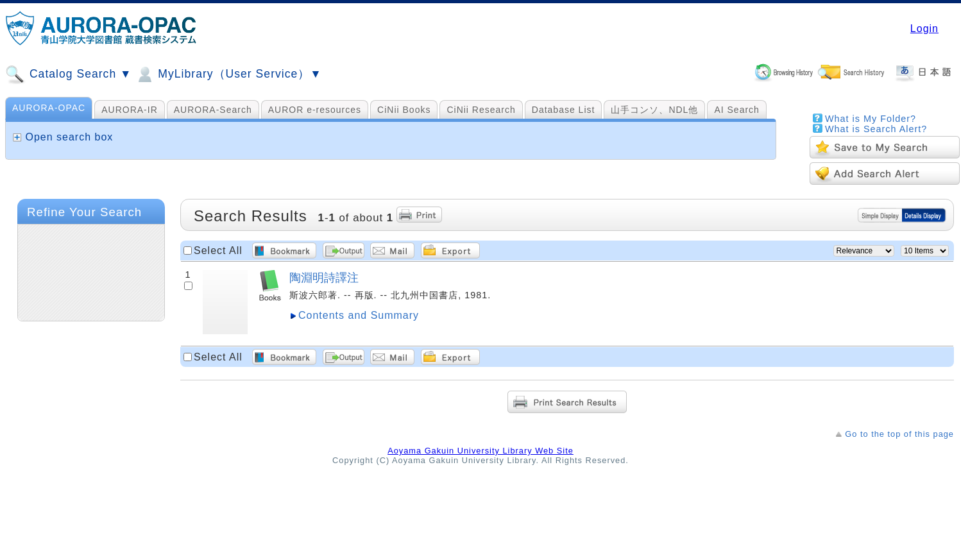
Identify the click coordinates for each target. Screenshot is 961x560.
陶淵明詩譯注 (324, 277)
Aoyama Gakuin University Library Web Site (480, 451)
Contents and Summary (359, 315)
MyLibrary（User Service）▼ (228, 74)
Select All (218, 250)
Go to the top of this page (899, 434)
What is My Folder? (871, 119)
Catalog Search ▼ (68, 74)
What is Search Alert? (876, 129)
